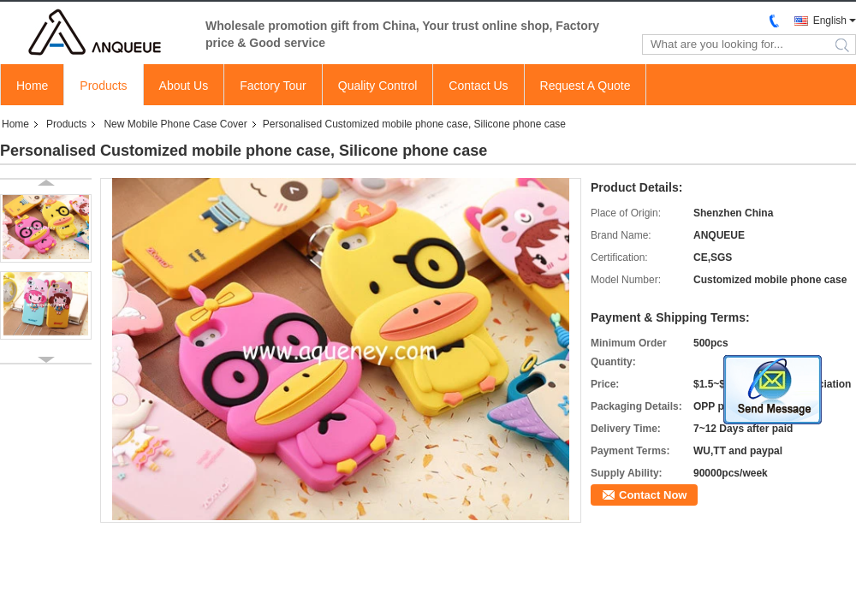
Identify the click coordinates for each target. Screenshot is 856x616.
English (830, 21)
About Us (184, 86)
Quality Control (378, 86)
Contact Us (478, 86)
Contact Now (653, 495)
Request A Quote (586, 86)
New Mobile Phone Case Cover (175, 124)
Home (32, 86)
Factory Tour (273, 86)
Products (103, 86)
